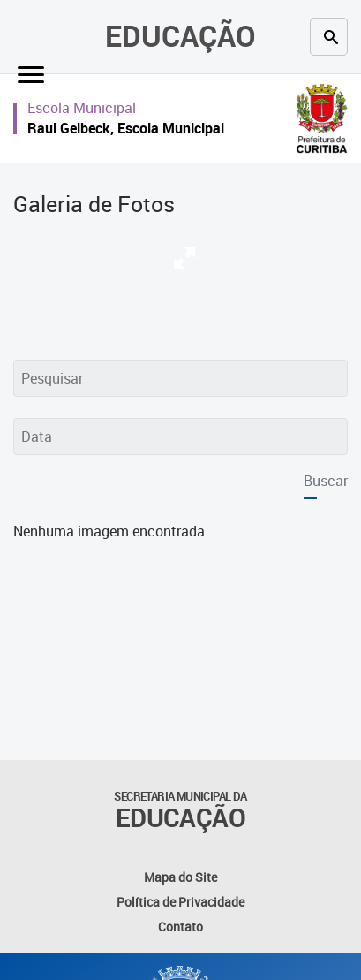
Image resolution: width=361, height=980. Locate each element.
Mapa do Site (180, 877)
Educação (180, 36)
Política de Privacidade (180, 902)
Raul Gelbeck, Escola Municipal (126, 128)
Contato (180, 927)
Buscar (326, 481)
